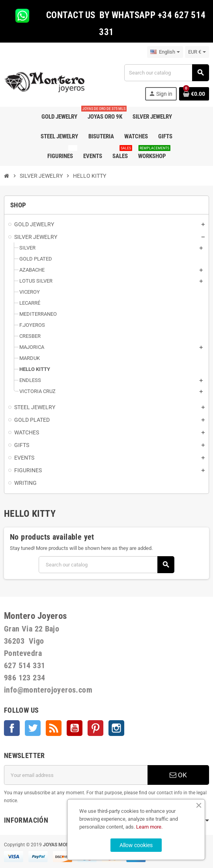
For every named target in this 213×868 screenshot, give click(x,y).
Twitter (33, 728)
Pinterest (95, 728)
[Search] (166, 73)
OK (178, 775)
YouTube (75, 728)
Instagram (116, 728)
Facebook (12, 728)
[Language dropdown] (165, 52)
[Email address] (76, 775)
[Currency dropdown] (197, 52)
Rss (54, 728)
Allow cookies (136, 845)
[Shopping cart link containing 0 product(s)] (194, 94)
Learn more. (149, 827)
